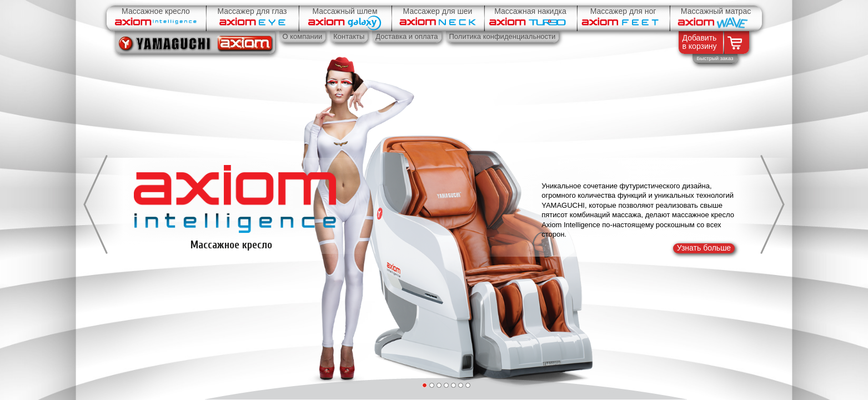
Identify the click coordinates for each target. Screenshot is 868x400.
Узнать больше (704, 248)
